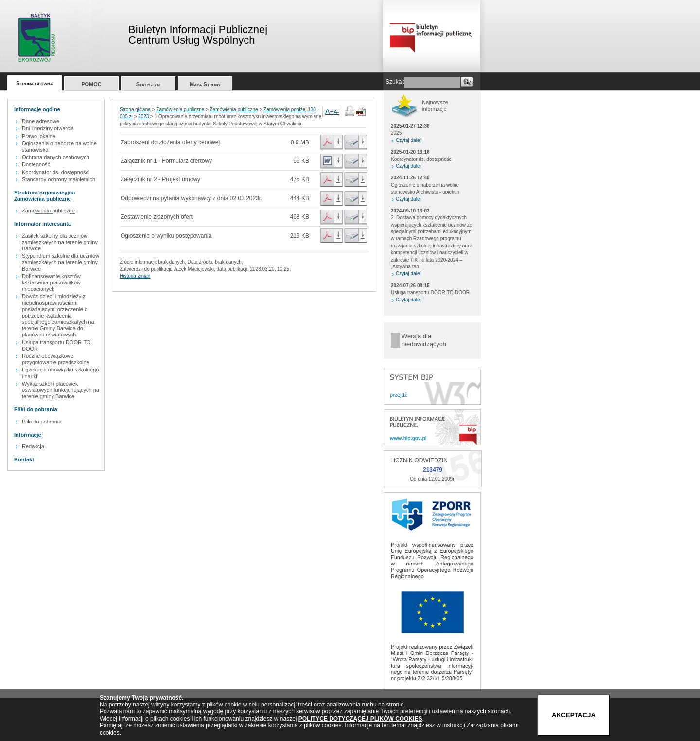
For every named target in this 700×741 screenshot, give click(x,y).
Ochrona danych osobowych (56, 157)
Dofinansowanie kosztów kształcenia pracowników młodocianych (51, 282)
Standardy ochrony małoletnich (59, 179)
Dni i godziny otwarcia (48, 128)
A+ (330, 111)
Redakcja (33, 446)
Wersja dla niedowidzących (424, 340)
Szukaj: (395, 82)
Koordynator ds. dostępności (56, 172)
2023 (143, 116)
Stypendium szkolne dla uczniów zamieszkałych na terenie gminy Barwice (61, 262)
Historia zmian (135, 276)
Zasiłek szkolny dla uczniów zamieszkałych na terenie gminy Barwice (60, 242)
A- (337, 112)
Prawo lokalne (39, 136)
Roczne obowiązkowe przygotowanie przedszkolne (56, 359)
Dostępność (36, 164)
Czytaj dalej (408, 140)
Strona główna (34, 83)
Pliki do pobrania (42, 422)
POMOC (91, 84)
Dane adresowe (41, 121)
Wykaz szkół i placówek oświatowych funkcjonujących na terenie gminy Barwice (61, 390)
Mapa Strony (205, 84)
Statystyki (149, 84)
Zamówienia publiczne (48, 211)
